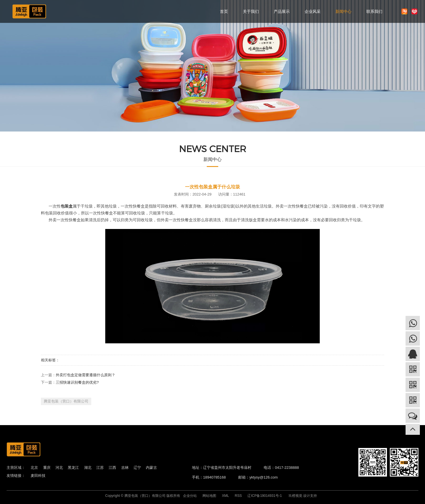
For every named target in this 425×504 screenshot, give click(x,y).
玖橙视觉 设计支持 (303, 496)
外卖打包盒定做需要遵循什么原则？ (86, 375)
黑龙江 (73, 468)
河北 (59, 468)
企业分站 (190, 496)
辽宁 (137, 468)
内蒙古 (151, 468)
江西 (112, 468)
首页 (224, 11)
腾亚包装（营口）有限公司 (66, 401)
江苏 (100, 468)
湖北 (88, 468)
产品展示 (282, 11)
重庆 (47, 468)
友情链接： (16, 476)
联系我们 (374, 11)
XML (226, 496)
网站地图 (209, 496)
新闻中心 (343, 11)
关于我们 (251, 11)
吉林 (125, 468)
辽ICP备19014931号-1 (265, 496)
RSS (238, 496)
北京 (34, 468)
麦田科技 (38, 476)
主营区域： (16, 468)
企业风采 (313, 11)
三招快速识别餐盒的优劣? (77, 382)
